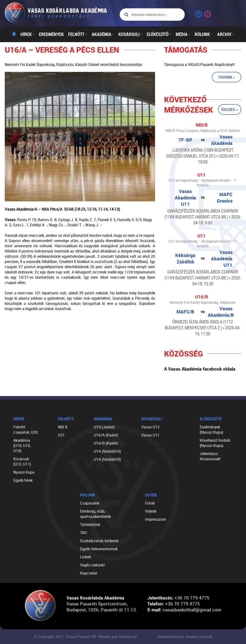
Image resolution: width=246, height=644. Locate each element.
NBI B (63, 427)
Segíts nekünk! (92, 565)
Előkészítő (159, 34)
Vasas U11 (150, 435)
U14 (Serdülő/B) (107, 459)
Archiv (226, 34)
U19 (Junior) (104, 427)
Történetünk (90, 525)
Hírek (28, 34)
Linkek (85, 557)
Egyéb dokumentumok (99, 549)
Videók (151, 511)
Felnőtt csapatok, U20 (26, 430)
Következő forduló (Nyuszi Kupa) (215, 443)
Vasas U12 (150, 427)
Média (183, 34)
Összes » (230, 109)
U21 (61, 435)
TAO (83, 533)
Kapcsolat (89, 573)
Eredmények (51, 34)
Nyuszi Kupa (24, 472)
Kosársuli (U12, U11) (22, 461)
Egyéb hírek (23, 480)
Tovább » (227, 77)
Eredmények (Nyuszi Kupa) (211, 430)
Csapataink (90, 503)
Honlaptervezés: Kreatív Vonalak (185, 637)
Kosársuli (130, 34)
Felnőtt (78, 34)
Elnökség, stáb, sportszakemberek (95, 514)
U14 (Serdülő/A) (107, 451)
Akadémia (103, 34)
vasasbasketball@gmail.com (192, 610)
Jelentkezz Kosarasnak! (210, 456)
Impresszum (156, 519)
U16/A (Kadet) (106, 435)
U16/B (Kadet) (106, 443)
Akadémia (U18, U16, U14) (22, 446)
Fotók (150, 503)
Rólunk (204, 34)
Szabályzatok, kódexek (99, 541)
